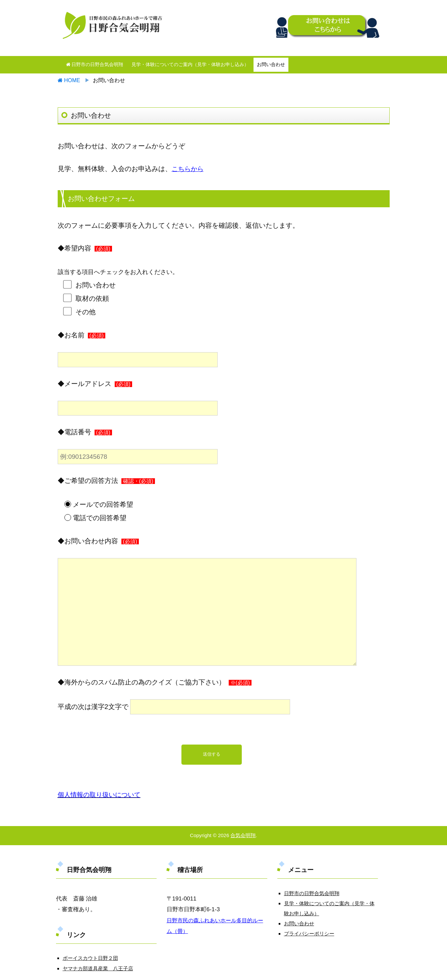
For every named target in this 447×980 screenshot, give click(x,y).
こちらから (188, 169)
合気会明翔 (243, 835)
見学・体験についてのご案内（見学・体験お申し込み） (190, 64)
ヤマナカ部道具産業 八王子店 (98, 968)
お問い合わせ (271, 64)
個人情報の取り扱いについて (101, 795)
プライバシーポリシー (309, 934)
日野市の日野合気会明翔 (95, 64)
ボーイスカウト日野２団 (90, 958)
